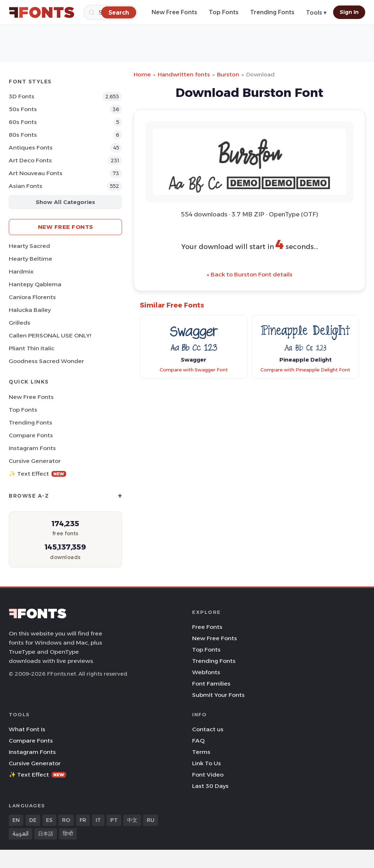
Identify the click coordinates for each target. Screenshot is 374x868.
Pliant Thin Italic (32, 348)
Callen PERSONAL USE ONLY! (50, 335)
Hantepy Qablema (35, 284)
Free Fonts (207, 627)
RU (151, 820)
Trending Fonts (272, 12)
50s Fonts (23, 109)
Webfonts (206, 672)
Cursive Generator (35, 461)
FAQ (198, 741)
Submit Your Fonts (218, 695)
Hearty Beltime (30, 259)
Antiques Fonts (31, 148)
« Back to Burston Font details (250, 274)
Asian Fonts (26, 186)
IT (98, 820)
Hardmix (21, 271)
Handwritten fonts (184, 74)
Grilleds (20, 323)
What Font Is (27, 729)
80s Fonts (23, 135)
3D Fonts (22, 96)
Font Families (211, 684)
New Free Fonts (174, 12)
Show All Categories (65, 202)
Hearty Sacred (29, 246)
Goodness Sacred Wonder (46, 361)
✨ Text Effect (37, 474)
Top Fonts (224, 12)
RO (66, 820)
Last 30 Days (210, 786)
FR (83, 820)
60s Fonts (23, 122)
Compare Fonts (31, 435)
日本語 (46, 834)
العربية (20, 834)
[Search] (119, 12)
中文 (132, 820)
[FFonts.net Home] (42, 12)
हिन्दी (68, 834)
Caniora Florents (32, 297)
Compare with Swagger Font (194, 370)
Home (142, 74)
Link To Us (207, 763)
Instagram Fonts (32, 448)
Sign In (349, 12)
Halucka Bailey (30, 310)
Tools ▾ (316, 13)
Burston (228, 74)
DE (33, 820)
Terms (201, 752)
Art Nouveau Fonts (36, 173)
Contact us (208, 729)
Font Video (208, 775)
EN (16, 820)
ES (49, 820)
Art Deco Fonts (30, 160)
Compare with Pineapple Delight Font (305, 370)
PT (114, 820)
